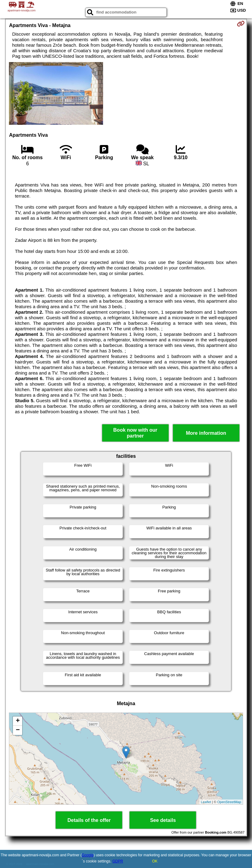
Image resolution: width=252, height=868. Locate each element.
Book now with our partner (135, 433)
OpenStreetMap (229, 802)
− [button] (18, 730)
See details (163, 820)
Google (88, 855)
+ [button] (18, 721)
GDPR (118, 861)
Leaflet (206, 802)
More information (206, 433)
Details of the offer (89, 820)
